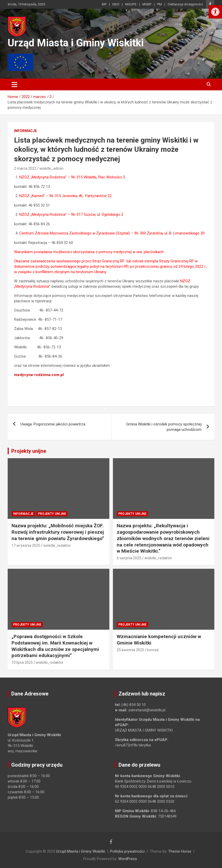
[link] (215, 12)
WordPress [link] (128, 859)
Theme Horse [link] (180, 851)
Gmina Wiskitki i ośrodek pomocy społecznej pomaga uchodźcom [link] (164, 427)
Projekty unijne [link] (29, 451)
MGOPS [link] (131, 4)
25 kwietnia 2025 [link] (130, 650)
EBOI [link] (116, 4)
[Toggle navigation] (14, 84)
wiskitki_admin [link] (51, 168)
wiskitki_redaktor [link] (57, 545)
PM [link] (160, 4)
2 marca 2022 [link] (25, 168)
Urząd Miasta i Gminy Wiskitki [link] (76, 43)
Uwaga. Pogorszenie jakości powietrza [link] (53, 424)
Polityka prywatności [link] (127, 851)
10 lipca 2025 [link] (22, 662)
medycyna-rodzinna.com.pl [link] (39, 375)
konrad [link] (153, 650)
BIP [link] (104, 4)
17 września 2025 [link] (26, 545)
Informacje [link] (25, 131)
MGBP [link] (147, 4)
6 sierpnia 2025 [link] (129, 558)
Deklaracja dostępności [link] (185, 4)
